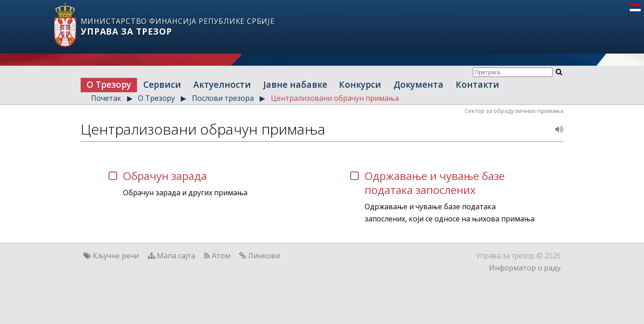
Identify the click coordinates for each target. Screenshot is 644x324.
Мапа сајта (176, 256)
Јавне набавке (295, 84)
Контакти (477, 84)
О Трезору (109, 84)
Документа (418, 84)
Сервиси (162, 84)
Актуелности (222, 84)
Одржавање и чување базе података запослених (435, 183)
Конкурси (360, 84)
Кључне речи (116, 256)
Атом (221, 256)
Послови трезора (223, 98)
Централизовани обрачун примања (335, 98)
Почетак (106, 98)
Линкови (264, 256)
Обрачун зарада (165, 176)
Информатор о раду (525, 268)
